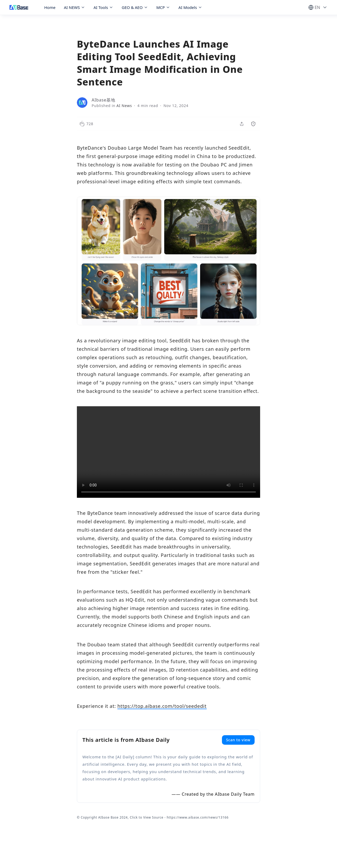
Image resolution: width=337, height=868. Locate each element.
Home (50, 7)
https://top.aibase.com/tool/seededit (162, 706)
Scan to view (238, 740)
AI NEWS (75, 7)
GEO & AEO (135, 7)
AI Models (190, 7)
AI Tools (103, 7)
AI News (124, 106)
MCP (163, 7)
